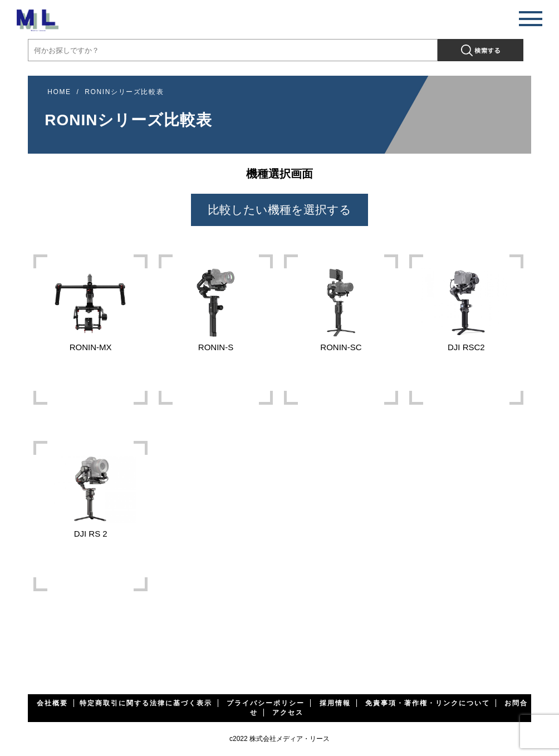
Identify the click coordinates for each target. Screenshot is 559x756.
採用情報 (335, 703)
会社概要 (52, 703)
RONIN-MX (90, 305)
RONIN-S (216, 305)
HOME (59, 92)
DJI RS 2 (90, 491)
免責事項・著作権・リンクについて (428, 703)
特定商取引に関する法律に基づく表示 (146, 703)
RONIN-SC (341, 305)
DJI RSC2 (466, 305)
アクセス (288, 713)
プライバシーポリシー (266, 703)
